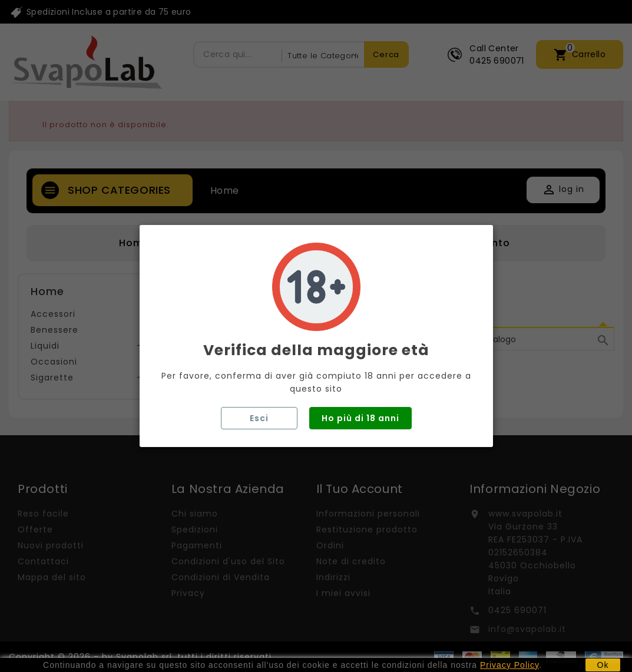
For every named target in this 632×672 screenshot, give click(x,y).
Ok (603, 665)
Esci (259, 418)
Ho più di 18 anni (360, 418)
